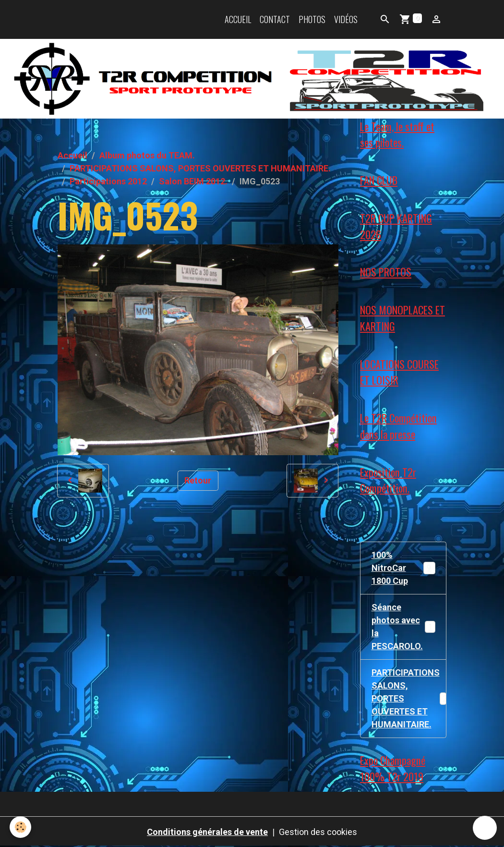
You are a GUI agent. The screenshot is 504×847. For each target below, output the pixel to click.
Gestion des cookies (318, 832)
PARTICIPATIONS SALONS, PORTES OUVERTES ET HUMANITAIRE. (200, 168)
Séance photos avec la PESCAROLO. (404, 627)
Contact (275, 19)
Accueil (238, 19)
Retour (198, 480)
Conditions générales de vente (207, 832)
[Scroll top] (485, 828)
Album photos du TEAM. (147, 155)
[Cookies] (20, 827)
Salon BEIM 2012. (193, 181)
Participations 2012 (108, 181)
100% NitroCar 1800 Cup (404, 568)
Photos (312, 19)
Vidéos (346, 19)
